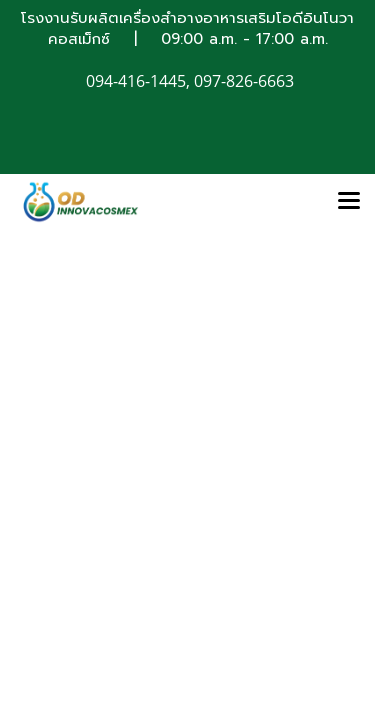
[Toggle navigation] (349, 202)
